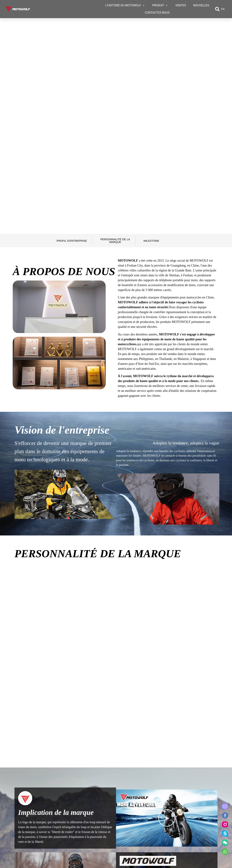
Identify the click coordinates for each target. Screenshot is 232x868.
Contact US (188, 812)
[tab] (22, 713)
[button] (217, 9)
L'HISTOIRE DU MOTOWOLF (125, 5)
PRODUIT (160, 5)
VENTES (181, 5)
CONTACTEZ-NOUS (157, 13)
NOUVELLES (201, 5)
